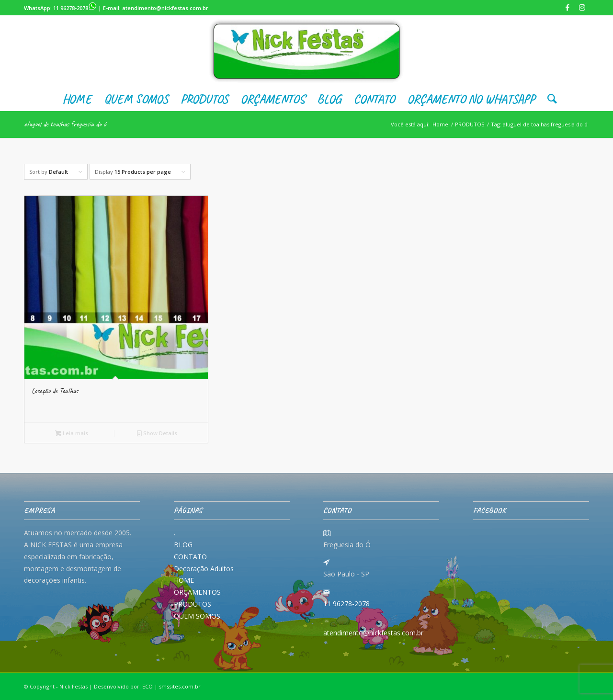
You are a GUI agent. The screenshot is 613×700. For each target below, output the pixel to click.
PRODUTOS (193, 604)
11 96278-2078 (75, 8)
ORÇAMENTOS (197, 592)
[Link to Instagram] (582, 7)
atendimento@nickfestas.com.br (165, 8)
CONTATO (190, 557)
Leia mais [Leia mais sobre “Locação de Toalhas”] (72, 433)
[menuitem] (77, 99)
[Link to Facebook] (567, 7)
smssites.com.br (180, 686)
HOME (184, 580)
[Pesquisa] (549, 99)
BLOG (183, 545)
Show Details (157, 433)
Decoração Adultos (204, 569)
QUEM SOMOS (197, 616)
